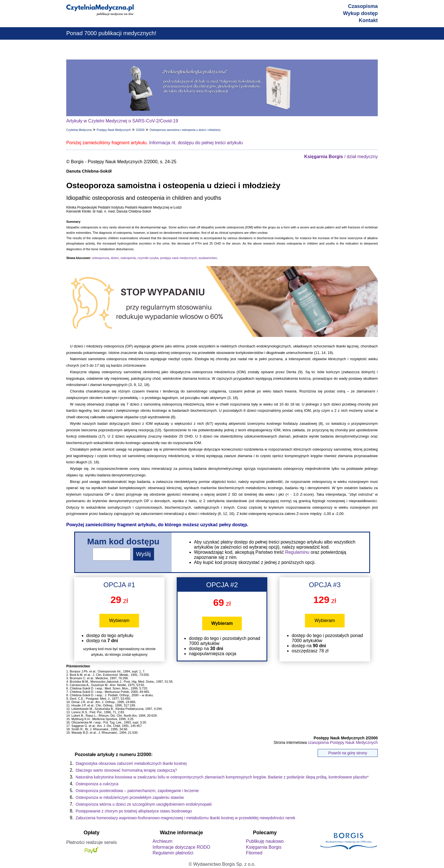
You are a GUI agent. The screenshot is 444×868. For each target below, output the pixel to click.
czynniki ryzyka (148, 258)
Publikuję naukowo (265, 841)
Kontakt (368, 20)
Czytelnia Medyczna (79, 130)
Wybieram (119, 620)
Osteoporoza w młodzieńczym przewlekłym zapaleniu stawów (130, 797)
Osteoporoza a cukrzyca (97, 784)
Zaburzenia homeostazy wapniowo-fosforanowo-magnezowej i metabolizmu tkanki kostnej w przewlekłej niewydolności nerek (185, 818)
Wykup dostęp (360, 13)
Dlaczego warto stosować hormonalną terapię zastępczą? (126, 770)
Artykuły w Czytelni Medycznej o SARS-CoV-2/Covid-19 (122, 121)
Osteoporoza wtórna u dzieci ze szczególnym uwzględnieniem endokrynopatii (144, 804)
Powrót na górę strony (348, 753)
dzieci (115, 258)
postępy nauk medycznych (178, 258)
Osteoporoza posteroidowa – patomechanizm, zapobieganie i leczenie (137, 791)
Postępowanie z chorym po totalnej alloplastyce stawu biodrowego (134, 811)
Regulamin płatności (173, 853)
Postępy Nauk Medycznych (114, 130)
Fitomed (254, 853)
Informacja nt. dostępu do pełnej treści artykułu (196, 143)
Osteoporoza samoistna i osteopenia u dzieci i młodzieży (185, 130)
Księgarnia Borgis (263, 847)
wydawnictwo (208, 258)
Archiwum (163, 841)
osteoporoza (100, 258)
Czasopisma (363, 6)
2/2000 (140, 130)
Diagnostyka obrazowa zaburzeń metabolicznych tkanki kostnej (131, 763)
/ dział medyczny (341, 157)
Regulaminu (297, 552)
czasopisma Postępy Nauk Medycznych (343, 742)
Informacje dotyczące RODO (182, 847)
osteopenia (128, 258)
